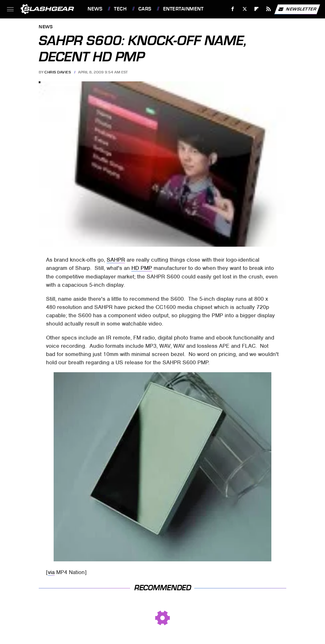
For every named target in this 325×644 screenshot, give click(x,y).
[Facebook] (233, 9)
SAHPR (116, 260)
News (95, 9)
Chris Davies (58, 72)
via (51, 572)
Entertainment (183, 9)
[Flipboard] (257, 9)
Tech (120, 9)
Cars (145, 9)
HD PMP (142, 268)
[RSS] (269, 9)
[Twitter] (245, 9)
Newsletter (297, 9)
